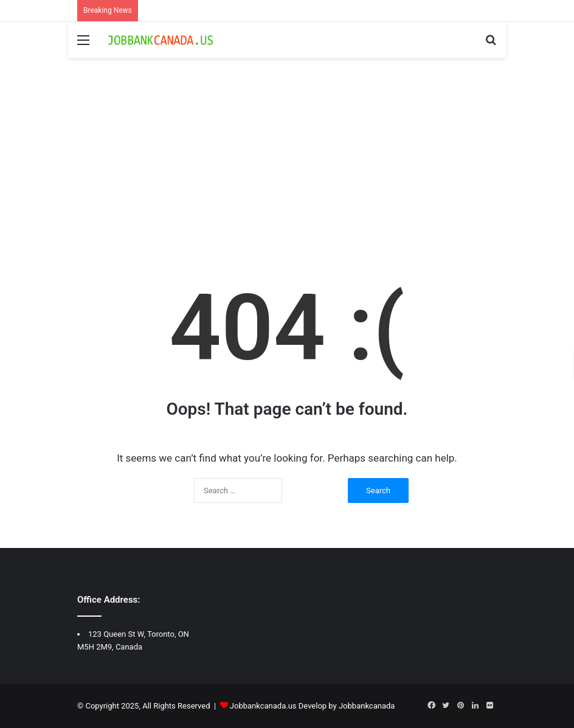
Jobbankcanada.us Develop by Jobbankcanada (313, 706)
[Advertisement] (287, 161)
